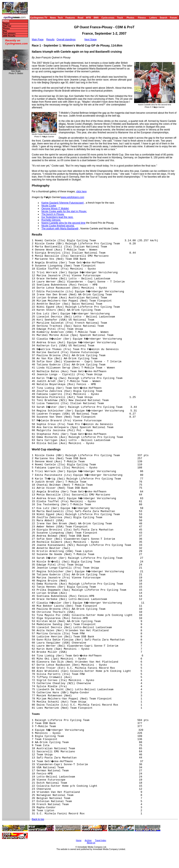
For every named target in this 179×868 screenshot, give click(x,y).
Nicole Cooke (49, 206)
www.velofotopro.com (72, 197)
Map (5, 31)
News (53, 18)
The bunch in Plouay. (53, 214)
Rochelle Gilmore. (51, 220)
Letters (153, 18)
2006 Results (9, 36)
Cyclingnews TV (39, 18)
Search (164, 18)
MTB (89, 18)
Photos (130, 18)
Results (50, 40)
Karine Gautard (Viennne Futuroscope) (63, 203)
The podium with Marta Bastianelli (60, 229)
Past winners (9, 33)
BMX (96, 18)
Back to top (38, 819)
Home (6, 21)
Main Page (38, 40)
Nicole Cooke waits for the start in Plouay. (64, 211)
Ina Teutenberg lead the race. (57, 217)
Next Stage (91, 40)
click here (82, 192)
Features (70, 18)
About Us (91, 843)
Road (81, 18)
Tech (60, 18)
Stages (6, 24)
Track (120, 18)
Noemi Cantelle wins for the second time (63, 223)
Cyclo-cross (108, 18)
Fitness (142, 18)
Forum (173, 18)
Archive (88, 840)
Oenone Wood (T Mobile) (55, 209)
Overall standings (66, 40)
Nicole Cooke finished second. (58, 226)
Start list (7, 26)
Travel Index (101, 840)
